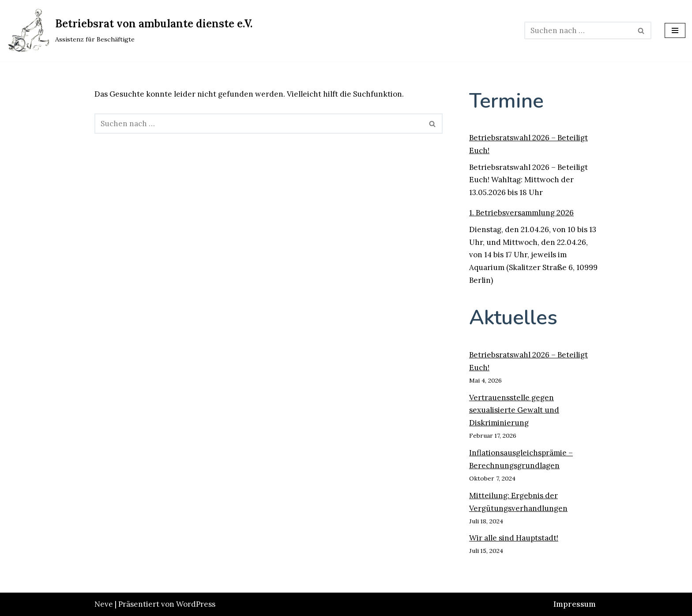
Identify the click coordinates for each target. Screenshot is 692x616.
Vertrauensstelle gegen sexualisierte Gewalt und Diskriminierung (514, 410)
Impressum (575, 604)
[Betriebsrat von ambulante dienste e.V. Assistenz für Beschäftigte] (130, 31)
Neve (104, 604)
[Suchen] (578, 30)
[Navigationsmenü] (675, 30)
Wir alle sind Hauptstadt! (514, 538)
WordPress (196, 604)
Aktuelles (513, 317)
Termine (506, 101)
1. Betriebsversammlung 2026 (521, 213)
